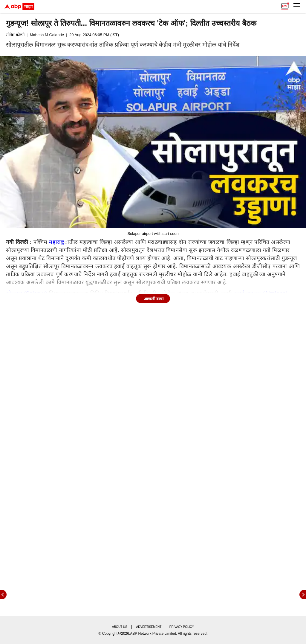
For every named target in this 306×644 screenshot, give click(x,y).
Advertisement (149, 627)
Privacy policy (182, 627)
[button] (297, 6)
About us (120, 627)
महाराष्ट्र (57, 242)
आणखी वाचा (154, 299)
